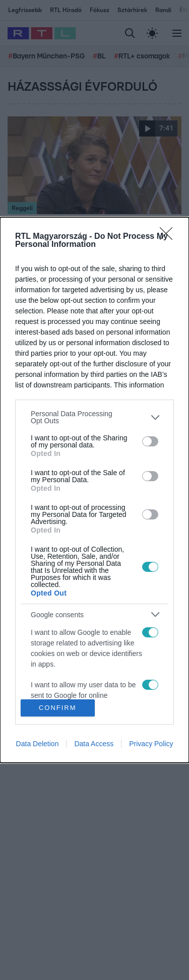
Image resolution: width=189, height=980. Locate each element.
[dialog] (94, 490)
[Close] (169, 237)
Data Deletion (38, 744)
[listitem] (94, 417)
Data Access (94, 744)
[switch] (150, 441)
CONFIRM (58, 707)
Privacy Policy (151, 744)
